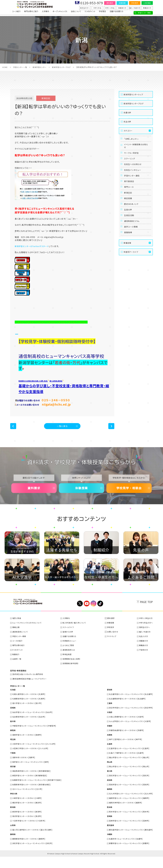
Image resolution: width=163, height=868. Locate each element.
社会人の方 (143, 648)
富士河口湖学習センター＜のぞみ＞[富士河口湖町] (34, 841)
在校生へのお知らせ (134, 170)
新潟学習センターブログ (64, 67)
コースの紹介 (18, 652)
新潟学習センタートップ (133, 94)
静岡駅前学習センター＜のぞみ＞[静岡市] (30, 850)
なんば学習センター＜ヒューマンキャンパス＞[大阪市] (128, 733)
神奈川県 (14, 805)
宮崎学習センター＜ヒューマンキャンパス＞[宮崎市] (128, 832)
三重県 (107, 714)
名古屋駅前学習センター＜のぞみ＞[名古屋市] (126, 710)
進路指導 (129, 253)
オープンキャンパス (60, 13)
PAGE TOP (146, 613)
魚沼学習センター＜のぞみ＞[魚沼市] (28, 827)
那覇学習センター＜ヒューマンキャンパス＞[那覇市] (128, 855)
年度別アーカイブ (131, 273)
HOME (5, 67)
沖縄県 (107, 846)
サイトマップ (113, 648)
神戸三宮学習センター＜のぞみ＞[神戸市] (124, 751)
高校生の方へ (85, 8)
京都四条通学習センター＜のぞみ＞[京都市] (125, 742)
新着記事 (127, 264)
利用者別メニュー (71, 652)
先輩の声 (127, 113)
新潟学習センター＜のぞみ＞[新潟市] (28, 823)
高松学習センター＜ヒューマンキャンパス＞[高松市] (128, 787)
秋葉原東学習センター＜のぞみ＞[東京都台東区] (33, 796)
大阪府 (107, 723)
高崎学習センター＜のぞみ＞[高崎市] (28, 746)
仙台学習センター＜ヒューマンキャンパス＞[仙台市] (34, 723)
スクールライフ (69, 638)
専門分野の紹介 (19, 657)
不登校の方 (143, 661)
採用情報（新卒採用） (72, 675)
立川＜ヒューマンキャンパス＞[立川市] (28, 800)
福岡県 (107, 800)
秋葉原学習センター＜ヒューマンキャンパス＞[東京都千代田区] (39, 791)
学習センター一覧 (21, 67)
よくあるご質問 (69, 657)
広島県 (107, 755)
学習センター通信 (132, 184)
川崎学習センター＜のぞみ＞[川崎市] (28, 809)
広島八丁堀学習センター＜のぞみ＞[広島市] (125, 764)
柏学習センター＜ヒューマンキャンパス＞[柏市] (32, 773)
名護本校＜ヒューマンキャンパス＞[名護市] (124, 850)
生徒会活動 (130, 232)
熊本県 (107, 818)
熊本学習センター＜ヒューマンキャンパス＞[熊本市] (128, 823)
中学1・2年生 (110, 8)
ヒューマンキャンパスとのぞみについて (28, 634)
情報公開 (16, 638)
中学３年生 (97, 8)
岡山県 (107, 773)
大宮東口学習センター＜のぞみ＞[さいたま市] (32, 760)
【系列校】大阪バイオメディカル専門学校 (29, 685)
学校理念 (102, 13)
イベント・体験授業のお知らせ (136, 148)
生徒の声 (128, 225)
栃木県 (13, 733)
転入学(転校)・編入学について (76, 634)
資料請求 (110, 3)
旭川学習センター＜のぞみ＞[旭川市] (28, 714)
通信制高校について (21, 643)
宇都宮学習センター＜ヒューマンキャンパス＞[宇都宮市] (36, 737)
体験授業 (122, 3)
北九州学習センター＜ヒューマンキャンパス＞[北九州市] (129, 805)
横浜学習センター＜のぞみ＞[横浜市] (28, 814)
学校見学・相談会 (129, 498)
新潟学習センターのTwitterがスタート (33, 246)
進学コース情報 (132, 246)
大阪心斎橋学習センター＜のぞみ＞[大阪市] (125, 728)
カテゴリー (128, 131)
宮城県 (13, 719)
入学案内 (45, 13)
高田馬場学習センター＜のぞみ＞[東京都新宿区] (33, 782)
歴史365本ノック (132, 218)
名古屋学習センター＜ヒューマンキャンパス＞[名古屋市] (129, 705)
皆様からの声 (69, 643)
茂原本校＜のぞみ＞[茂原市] (25, 769)
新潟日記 (129, 204)
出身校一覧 (17, 670)
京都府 (107, 737)
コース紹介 (16, 13)
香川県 (107, 782)
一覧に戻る (62, 434)
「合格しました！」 (132, 139)
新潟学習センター (41, 67)
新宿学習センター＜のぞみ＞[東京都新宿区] (31, 787)
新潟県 (13, 818)
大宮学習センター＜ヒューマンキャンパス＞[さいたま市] (35, 755)
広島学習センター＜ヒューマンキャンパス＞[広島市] (128, 760)
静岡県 (13, 846)
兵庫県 (107, 746)
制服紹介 (16, 666)
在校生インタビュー (133, 177)
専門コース (129, 198)
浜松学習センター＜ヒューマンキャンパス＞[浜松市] (34, 855)
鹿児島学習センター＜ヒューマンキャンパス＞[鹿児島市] (129, 841)
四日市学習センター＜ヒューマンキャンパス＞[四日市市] (129, 719)
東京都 (13, 778)
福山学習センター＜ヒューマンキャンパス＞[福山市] (128, 769)
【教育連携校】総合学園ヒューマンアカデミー (31, 690)
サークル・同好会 (132, 156)
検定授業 (129, 211)
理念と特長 (17, 629)
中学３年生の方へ (146, 634)
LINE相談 (147, 3)
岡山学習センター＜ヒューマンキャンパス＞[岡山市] (128, 778)
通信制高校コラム (132, 239)
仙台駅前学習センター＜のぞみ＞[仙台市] (30, 728)
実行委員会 (130, 191)
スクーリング (130, 163)
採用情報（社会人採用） (73, 670)
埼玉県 (13, 751)
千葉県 (13, 764)
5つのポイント (90, 13)
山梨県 (13, 836)
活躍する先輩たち (116, 13)
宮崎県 (107, 827)
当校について (76, 13)
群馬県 (13, 742)
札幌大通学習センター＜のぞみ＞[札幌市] (30, 705)
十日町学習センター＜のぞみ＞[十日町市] (30, 832)
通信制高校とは (70, 661)
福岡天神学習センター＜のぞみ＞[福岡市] (124, 814)
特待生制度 (68, 666)
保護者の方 (122, 8)
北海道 (13, 701)
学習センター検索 (144, 13)
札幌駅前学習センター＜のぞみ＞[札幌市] (30, 710)
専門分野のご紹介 (31, 13)
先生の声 (127, 122)
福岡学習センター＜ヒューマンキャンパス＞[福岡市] (128, 809)
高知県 (107, 791)
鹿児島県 (108, 836)
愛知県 (107, 701)
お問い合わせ (113, 643)
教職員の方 (147, 8)
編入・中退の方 (135, 8)
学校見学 (135, 3)
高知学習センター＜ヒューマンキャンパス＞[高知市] (128, 796)
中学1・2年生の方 (145, 629)
